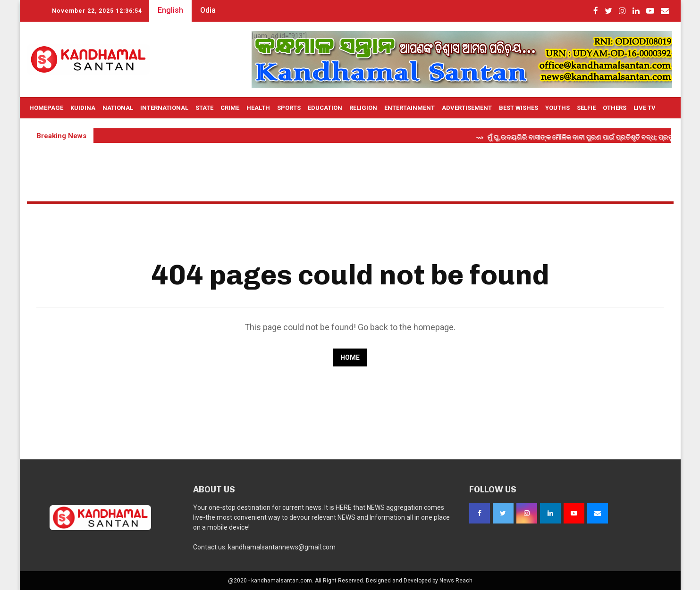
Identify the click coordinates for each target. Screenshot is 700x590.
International (164, 108)
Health (258, 108)
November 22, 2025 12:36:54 (97, 11)
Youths (557, 108)
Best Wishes (519, 108)
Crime (230, 108)
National (118, 108)
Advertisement (467, 108)
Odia (208, 10)
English (170, 10)
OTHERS (615, 108)
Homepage (46, 108)
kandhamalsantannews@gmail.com (282, 547)
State (204, 108)
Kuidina (83, 108)
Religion (363, 108)
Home (350, 357)
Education (325, 108)
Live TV (645, 108)
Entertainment (409, 108)
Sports (289, 108)
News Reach (456, 581)
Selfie (586, 108)
